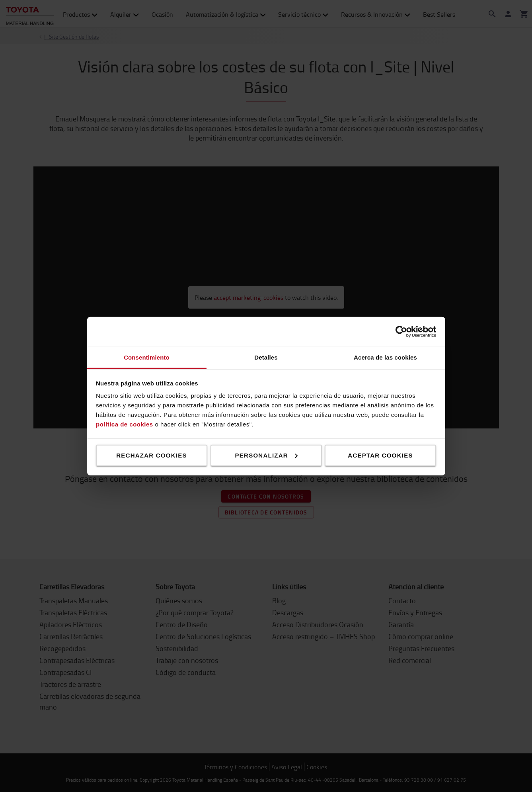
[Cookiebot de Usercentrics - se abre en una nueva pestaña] (401, 332)
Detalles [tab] (266, 357)
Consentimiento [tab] (147, 357)
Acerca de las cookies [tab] (385, 357)
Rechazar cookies (152, 455)
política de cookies (125, 424)
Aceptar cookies (380, 455)
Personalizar (266, 455)
